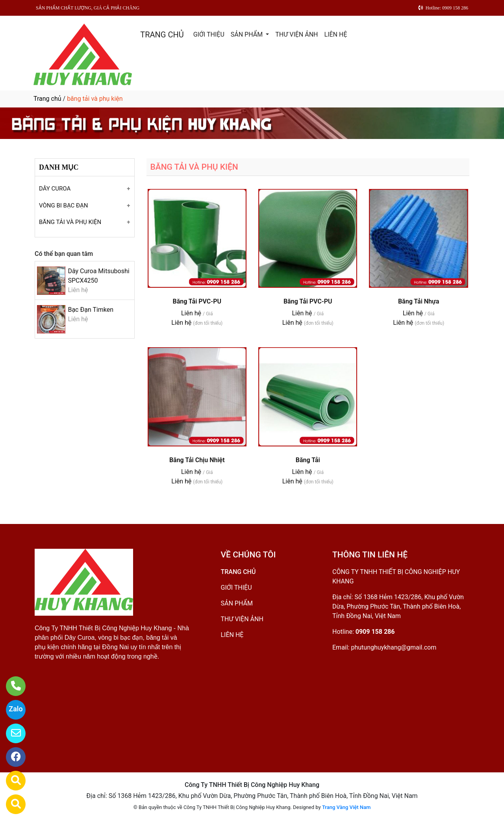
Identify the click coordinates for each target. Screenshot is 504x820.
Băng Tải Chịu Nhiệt (197, 460)
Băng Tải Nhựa (419, 301)
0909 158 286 (375, 632)
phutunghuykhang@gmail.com (394, 647)
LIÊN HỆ (336, 34)
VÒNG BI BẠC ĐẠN (64, 205)
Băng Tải (308, 460)
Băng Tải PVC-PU (197, 301)
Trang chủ (47, 99)
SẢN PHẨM (247, 34)
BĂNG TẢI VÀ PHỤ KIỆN (70, 222)
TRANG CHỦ (162, 35)
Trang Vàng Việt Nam (346, 807)
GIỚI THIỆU (209, 34)
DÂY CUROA (55, 189)
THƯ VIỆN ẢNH (296, 34)
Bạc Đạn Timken (91, 310)
